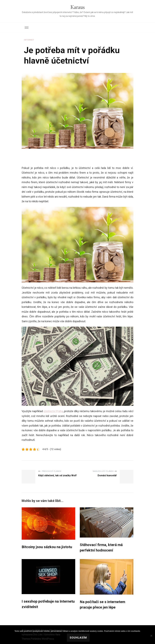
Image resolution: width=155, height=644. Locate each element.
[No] (151, 636)
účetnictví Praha (53, 411)
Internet (29, 40)
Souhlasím (78, 638)
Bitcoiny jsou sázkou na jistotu (47, 547)
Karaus (78, 7)
